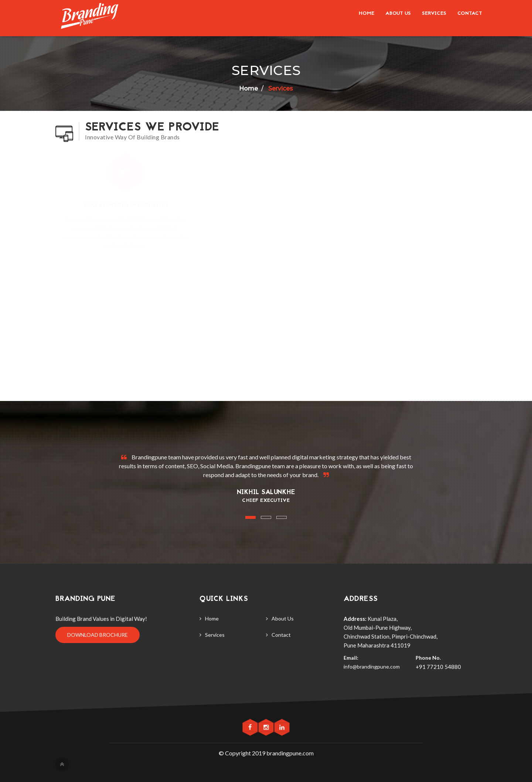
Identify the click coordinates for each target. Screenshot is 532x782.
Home (366, 13)
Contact (470, 13)
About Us (283, 618)
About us (398, 13)
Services (434, 13)
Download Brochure (98, 635)
